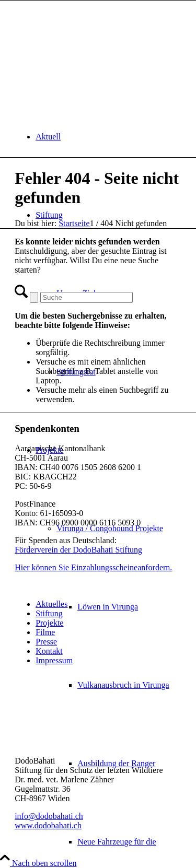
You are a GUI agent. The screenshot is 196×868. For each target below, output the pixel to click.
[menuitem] (108, 137)
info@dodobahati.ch (49, 816)
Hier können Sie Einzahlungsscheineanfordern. (93, 567)
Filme (45, 632)
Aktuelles (51, 604)
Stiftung (49, 613)
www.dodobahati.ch (48, 825)
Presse (46, 642)
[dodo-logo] (93, 50)
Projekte (49, 623)
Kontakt (49, 651)
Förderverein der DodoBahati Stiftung (78, 550)
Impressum (54, 660)
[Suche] (87, 297)
